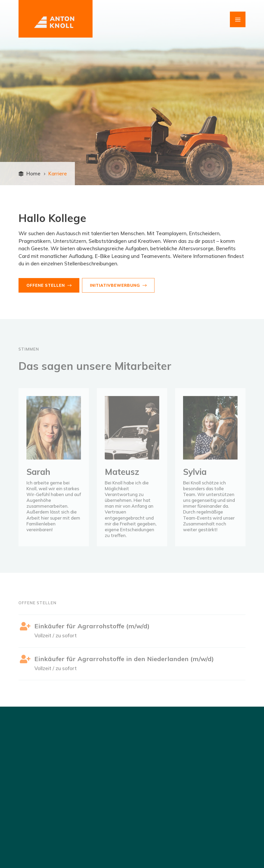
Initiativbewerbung (115, 285)
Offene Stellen (46, 285)
